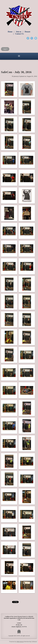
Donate (27, 32)
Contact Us (19, 34)
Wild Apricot (20, 642)
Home (10, 32)
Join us (19, 32)
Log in (5, 49)
